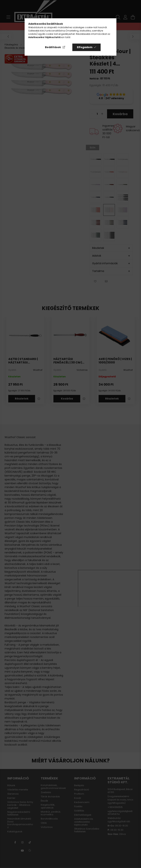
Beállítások (53, 47)
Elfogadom (85, 47)
